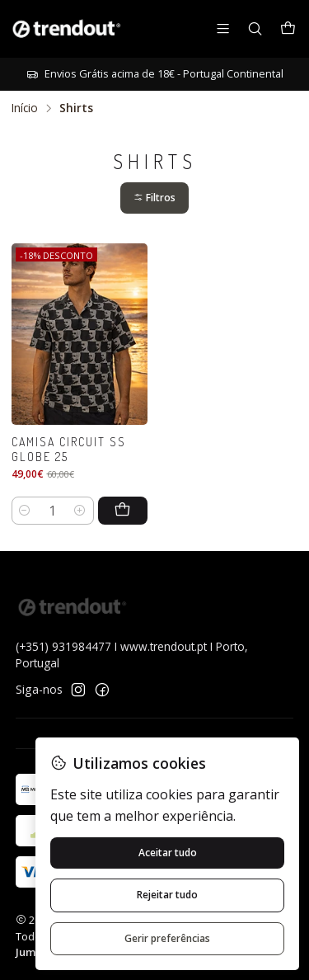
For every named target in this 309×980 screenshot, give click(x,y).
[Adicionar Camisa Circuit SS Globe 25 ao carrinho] (123, 511)
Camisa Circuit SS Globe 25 (69, 449)
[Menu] (223, 28)
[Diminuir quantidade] (25, 511)
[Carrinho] (288, 29)
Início (25, 108)
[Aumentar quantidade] (80, 511)
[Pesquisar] (255, 28)
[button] (154, 198)
